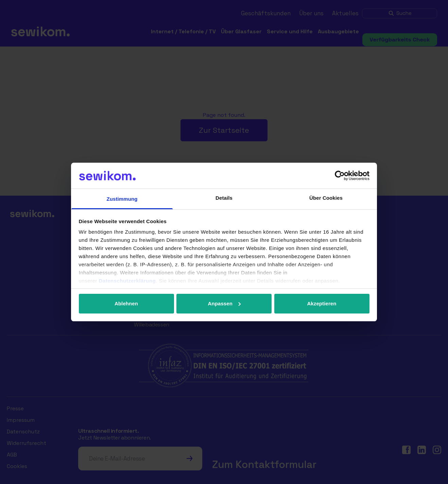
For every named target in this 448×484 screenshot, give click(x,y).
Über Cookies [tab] (326, 198)
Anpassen (225, 303)
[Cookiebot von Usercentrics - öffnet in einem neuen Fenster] (340, 176)
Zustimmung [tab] (122, 199)
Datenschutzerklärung (127, 281)
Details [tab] (224, 198)
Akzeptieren (322, 303)
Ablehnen (126, 303)
